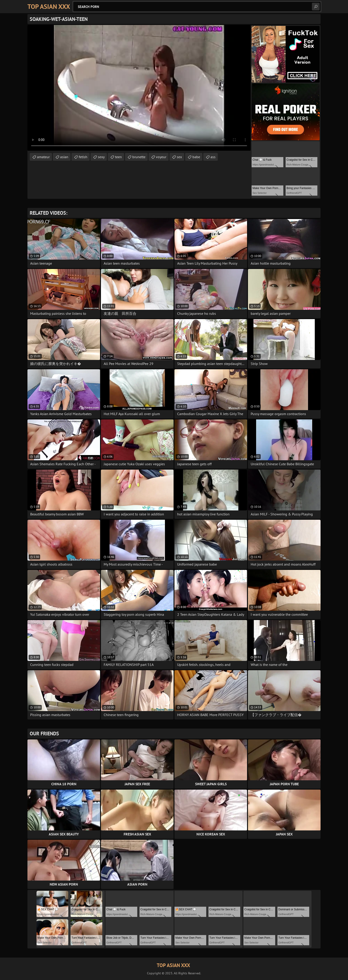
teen (118, 157)
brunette (139, 157)
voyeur (161, 157)
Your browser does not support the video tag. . (139, 88)
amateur (43, 157)
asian (64, 157)
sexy (101, 157)
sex (179, 157)
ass (213, 157)
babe (196, 157)
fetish (83, 157)
